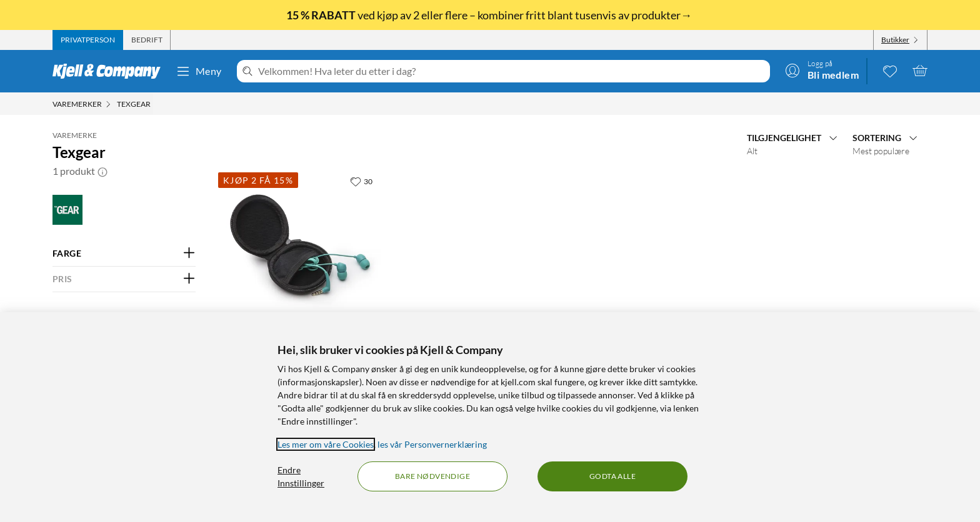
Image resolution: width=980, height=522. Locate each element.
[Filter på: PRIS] (124, 279)
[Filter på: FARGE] (124, 254)
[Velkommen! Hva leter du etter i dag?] (512, 71)
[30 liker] (361, 181)
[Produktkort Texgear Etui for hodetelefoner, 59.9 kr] (300, 247)
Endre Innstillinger (301, 476)
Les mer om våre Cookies (326, 444)
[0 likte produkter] (890, 71)
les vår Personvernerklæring (432, 444)
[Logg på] (822, 71)
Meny (199, 71)
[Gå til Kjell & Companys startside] (110, 71)
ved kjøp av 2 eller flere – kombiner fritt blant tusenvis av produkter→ (490, 15)
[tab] (88, 40)
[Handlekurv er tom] (920, 71)
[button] (102, 171)
